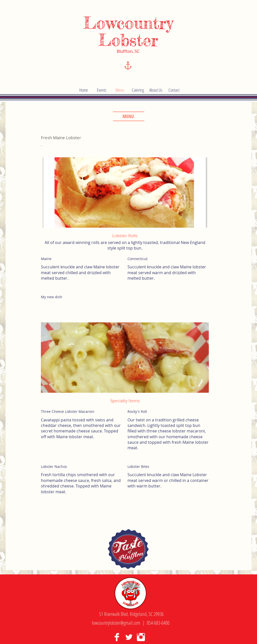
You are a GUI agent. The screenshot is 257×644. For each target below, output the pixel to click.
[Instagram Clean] (141, 637)
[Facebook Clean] (117, 637)
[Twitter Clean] (129, 637)
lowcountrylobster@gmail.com (116, 623)
